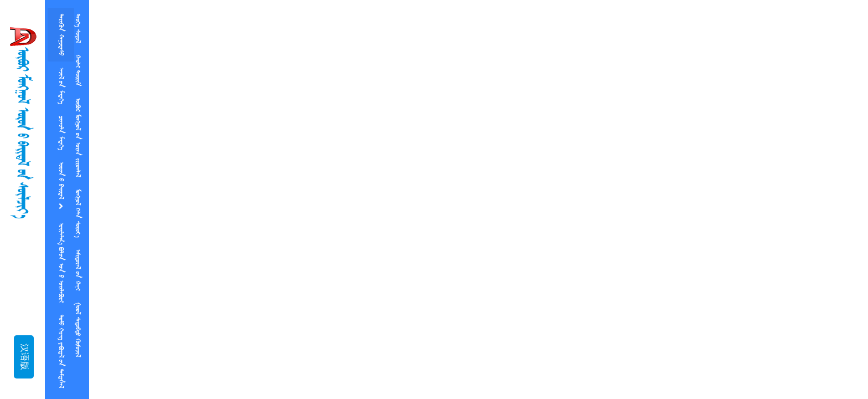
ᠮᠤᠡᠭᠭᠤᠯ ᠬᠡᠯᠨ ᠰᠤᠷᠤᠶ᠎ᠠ (77, 213)
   (77, 330)
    (61, 263)
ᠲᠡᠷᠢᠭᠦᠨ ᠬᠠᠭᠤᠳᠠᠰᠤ (61, 35)
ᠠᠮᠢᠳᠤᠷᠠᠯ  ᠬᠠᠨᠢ (77, 270)
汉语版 (24, 357)
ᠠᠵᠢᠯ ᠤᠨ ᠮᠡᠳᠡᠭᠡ (61, 86)
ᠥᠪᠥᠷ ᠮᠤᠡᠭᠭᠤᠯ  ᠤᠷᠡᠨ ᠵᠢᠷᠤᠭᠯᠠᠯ (77, 137)
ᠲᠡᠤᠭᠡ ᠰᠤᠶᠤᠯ (77, 28)
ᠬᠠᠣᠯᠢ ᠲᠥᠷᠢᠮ (77, 70)
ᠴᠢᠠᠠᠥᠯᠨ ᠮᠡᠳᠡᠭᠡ (61, 133)
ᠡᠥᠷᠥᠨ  (61, 186)
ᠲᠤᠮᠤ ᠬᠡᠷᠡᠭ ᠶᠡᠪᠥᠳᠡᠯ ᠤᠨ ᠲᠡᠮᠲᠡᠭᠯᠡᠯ (61, 351)
